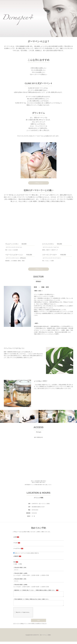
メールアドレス (17, 548)
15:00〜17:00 (45, 575)
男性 (20, 564)
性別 (14, 562)
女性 (15, 564)
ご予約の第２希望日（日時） (20, 579)
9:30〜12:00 (26, 575)
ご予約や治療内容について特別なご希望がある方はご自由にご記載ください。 (32, 600)
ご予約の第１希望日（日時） (20, 568)
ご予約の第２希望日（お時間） (21, 585)
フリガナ (16, 543)
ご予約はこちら (39, 183)
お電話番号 (16, 556)
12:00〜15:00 (35, 575)
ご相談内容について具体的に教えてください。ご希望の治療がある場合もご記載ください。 (35, 590)
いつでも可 (17, 575)
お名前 (15, 537)
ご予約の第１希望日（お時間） (21, 573)
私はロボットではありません (22, 615)
